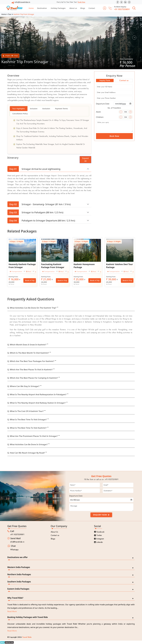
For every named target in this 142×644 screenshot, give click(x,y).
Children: (100, 117)
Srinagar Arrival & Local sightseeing (34, 169)
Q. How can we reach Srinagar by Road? (26, 453)
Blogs (83, 8)
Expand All (85, 160)
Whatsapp (14, 550)
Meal (29, 272)
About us (73, 8)
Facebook (99, 532)
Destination (42, 8)
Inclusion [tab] (34, 109)
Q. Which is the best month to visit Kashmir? (28, 353)
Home (31, 8)
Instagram (99, 539)
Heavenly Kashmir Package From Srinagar (22, 266)
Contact (92, 8)
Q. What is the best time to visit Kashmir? (27, 428)
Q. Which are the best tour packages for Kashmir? (31, 361)
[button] (8, 38)
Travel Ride (27, 637)
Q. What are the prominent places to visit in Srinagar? (33, 436)
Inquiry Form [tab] (105, 80)
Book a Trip (30, 280)
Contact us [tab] (124, 80)
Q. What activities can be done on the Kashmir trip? (32, 308)
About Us (54, 532)
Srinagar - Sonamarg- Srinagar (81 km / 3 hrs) (39, 204)
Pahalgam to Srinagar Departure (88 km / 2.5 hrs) (41, 220)
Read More (12, 611)
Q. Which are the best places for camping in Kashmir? (33, 378)
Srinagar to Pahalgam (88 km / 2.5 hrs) (35, 212)
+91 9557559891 (122, 9)
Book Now (82, 2)
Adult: (99, 112)
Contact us (55, 535)
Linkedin (98, 542)
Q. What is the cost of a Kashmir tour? (26, 411)
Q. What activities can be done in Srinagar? (28, 444)
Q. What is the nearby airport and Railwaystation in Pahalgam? (37, 394)
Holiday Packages (58, 8)
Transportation (16, 272)
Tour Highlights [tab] (19, 109)
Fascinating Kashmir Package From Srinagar (53, 266)
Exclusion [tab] (46, 109)
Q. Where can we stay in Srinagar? (23, 386)
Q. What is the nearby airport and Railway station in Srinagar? (37, 403)
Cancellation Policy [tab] (20, 114)
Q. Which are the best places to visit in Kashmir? (30, 370)
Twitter (98, 535)
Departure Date (103, 104)
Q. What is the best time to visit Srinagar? (27, 419)
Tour (10, 14)
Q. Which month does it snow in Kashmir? (27, 345)
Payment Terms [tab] (61, 109)
